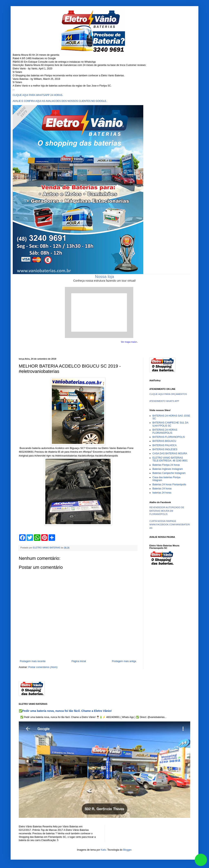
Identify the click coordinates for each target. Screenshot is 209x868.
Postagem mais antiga (124, 661)
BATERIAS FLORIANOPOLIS (169, 437)
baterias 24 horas (162, 493)
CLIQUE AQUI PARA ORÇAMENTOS (168, 394)
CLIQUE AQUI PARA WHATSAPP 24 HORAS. (38, 95)
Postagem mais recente (33, 661)
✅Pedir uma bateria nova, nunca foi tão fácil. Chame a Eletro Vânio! (65, 711)
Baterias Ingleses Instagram (168, 469)
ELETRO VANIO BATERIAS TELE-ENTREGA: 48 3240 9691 (170, 459)
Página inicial (79, 661)
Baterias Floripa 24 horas (166, 465)
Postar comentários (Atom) (43, 667)
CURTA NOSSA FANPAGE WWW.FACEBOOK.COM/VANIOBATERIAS (170, 525)
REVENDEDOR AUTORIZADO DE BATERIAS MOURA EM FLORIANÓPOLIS (167, 511)
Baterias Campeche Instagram (169, 473)
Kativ (103, 850)
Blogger (127, 850)
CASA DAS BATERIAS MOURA (170, 453)
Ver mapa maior (129, 342)
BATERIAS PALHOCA (165, 445)
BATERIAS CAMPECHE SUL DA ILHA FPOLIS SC (170, 424)
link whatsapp (201, 860)
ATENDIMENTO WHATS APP (164, 401)
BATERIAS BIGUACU (164, 441)
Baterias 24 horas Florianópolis (169, 485)
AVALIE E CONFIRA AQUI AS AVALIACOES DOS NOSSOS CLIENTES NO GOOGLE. (60, 101)
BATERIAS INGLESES (165, 449)
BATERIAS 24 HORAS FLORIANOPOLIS (165, 431)
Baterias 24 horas (162, 489)
